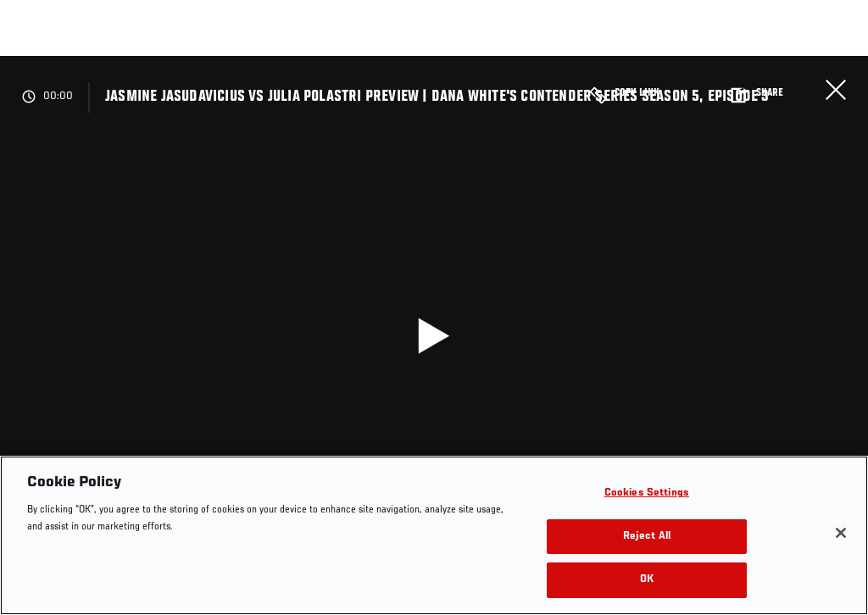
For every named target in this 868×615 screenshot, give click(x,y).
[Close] (841, 533)
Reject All (647, 537)
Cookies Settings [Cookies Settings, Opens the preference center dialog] (647, 493)
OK (647, 580)
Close (836, 90)
